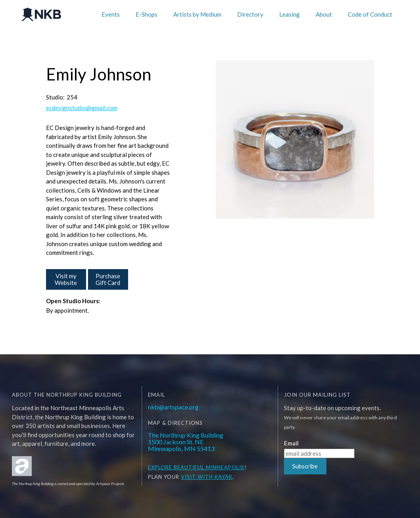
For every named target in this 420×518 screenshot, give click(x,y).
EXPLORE (160, 467)
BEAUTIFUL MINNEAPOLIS (208, 467)
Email (291, 443)
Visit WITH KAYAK (207, 477)
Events (111, 14)
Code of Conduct (370, 14)
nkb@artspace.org (173, 407)
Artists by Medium (197, 14)
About (324, 14)
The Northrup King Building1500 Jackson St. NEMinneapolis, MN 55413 (186, 442)
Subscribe (305, 466)
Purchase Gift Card (108, 279)
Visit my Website (66, 279)
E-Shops (147, 14)
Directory (250, 14)
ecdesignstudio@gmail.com (82, 108)
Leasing (290, 14)
